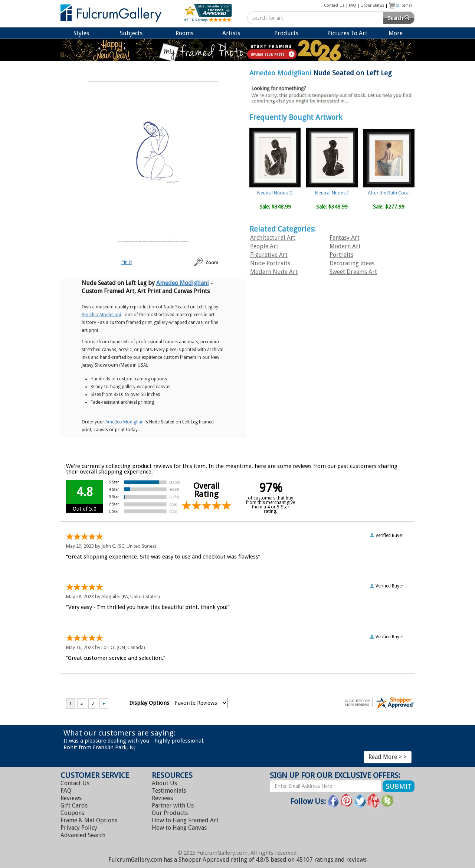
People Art (264, 246)
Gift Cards (74, 805)
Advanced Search (83, 835)
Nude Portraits (270, 263)
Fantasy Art (345, 238)
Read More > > (388, 757)
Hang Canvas (179, 828)
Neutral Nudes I (332, 193)
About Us (164, 783)
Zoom (212, 263)
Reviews (71, 798)
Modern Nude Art (274, 272)
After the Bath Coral (389, 193)
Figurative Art (269, 255)
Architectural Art (273, 238)
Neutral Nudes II (275, 193)
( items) (404, 5)
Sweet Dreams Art (353, 272)
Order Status (372, 5)
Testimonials (169, 791)
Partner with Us (173, 805)
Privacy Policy (79, 828)
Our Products (170, 813)
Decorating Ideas (352, 263)
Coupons (72, 813)
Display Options (149, 703)
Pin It (127, 262)
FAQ (353, 5)
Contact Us (334, 5)
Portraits (341, 255)
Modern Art (345, 246)
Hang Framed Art (185, 820)
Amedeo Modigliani (280, 73)
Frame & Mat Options (89, 820)
